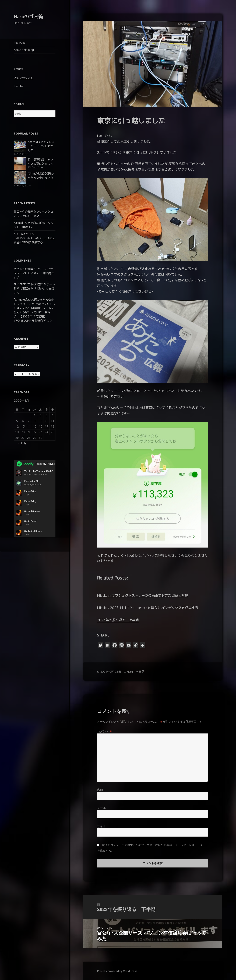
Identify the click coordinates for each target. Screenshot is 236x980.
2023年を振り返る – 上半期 (118, 620)
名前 (100, 790)
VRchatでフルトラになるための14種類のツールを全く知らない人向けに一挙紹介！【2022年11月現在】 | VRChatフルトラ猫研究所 (34, 312)
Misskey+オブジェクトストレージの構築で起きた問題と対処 (143, 595)
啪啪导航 (49, 273)
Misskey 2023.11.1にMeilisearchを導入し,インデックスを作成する (148, 608)
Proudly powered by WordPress (117, 971)
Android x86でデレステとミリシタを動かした (41, 146)
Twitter (19, 86)
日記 (142, 672)
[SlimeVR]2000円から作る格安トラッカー (41, 178)
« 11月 (22, 443)
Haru (130, 672)
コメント (105, 731)
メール (101, 808)
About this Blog (24, 50)
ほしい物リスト (24, 78)
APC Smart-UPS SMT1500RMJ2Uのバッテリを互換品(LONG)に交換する (34, 238)
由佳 (52, 288)
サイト (101, 826)
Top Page (20, 43)
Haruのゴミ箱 (28, 17)
